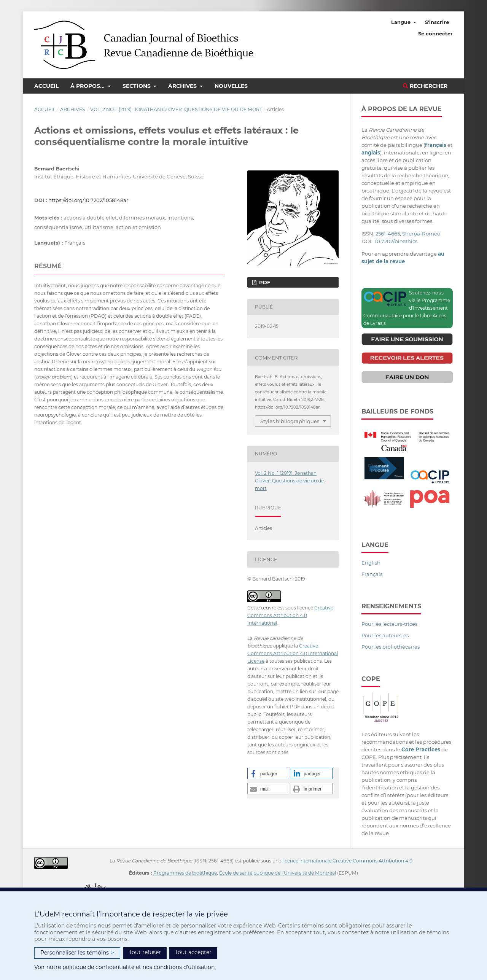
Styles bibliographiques (290, 421)
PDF (264, 282)
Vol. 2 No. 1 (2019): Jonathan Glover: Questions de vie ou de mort (176, 109)
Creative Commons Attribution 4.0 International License (293, 653)
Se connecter (435, 33)
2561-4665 (388, 234)
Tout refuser (145, 952)
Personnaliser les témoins (77, 953)
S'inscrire (437, 22)
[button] (268, 773)
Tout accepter (193, 952)
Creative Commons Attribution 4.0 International (290, 615)
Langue (402, 22)
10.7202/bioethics (396, 241)
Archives (183, 86)
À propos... (88, 86)
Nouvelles (231, 86)
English (371, 563)
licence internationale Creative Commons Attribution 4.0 (347, 861)
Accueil (46, 86)
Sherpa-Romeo (421, 234)
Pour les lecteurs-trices (389, 624)
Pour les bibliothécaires (391, 647)
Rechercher (425, 86)
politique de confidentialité (98, 967)
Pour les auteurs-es (385, 635)
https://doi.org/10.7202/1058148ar (88, 200)
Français (372, 574)
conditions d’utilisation (184, 967)
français (436, 145)
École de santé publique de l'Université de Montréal (278, 873)
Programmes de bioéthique (185, 873)
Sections (137, 86)
